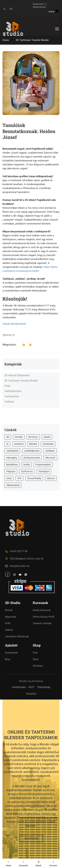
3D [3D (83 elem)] (8, 437)
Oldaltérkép (44, 687)
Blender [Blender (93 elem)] (33, 444)
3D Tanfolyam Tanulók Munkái (21, 381)
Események (11, 653)
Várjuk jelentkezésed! (14, 324)
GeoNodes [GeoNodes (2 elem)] (48, 444)
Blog (7, 659)
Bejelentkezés (39, 7)
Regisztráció (39, 4)
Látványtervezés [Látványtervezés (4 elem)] (31, 458)
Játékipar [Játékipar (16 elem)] (50, 451)
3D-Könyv (38, 666)
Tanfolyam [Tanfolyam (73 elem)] (44, 471)
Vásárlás (31, 694)
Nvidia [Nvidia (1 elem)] (27, 465)
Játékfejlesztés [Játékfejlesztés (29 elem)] (32, 451)
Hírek (7, 386)
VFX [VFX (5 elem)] (19, 478)
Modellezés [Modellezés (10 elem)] (12, 465)
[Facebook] (8, 575)
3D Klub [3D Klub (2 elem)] (19, 437)
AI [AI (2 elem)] (7, 444)
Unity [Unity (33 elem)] (9, 478)
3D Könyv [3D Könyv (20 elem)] (33, 437)
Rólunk (9, 610)
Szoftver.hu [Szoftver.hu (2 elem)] (27, 471)
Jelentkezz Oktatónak (17, 636)
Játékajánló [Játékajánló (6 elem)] (12, 451)
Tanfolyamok (12, 396)
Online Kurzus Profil (43, 617)
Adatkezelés (19, 687)
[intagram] (14, 575)
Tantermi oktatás (42, 623)
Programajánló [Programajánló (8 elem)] (43, 465)
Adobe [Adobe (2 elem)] (47, 437)
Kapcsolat (10, 617)
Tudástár (9, 402)
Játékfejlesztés (13, 391)
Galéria (9, 630)
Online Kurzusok (42, 610)
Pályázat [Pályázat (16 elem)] (11, 471)
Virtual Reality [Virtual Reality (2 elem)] (34, 478)
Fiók (35, 653)
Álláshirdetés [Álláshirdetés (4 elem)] (13, 485)
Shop (36, 659)
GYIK (8, 623)
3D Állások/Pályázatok (17, 375)
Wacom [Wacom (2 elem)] (51, 478)
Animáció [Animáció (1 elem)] (19, 444)
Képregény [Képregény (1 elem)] (12, 458)
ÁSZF (31, 687)
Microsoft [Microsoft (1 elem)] (50, 458)
